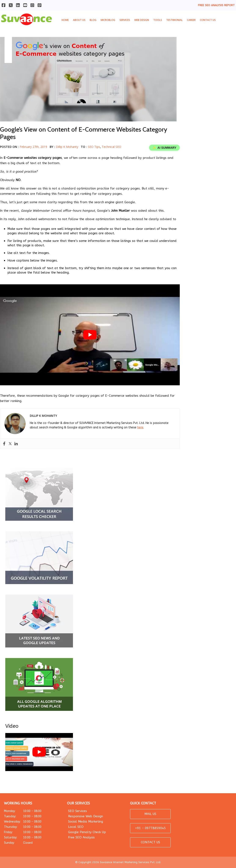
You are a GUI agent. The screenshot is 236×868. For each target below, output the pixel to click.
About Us (79, 20)
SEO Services (78, 811)
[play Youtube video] (90, 335)
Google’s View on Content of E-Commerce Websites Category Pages (84, 133)
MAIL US (150, 814)
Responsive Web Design (86, 816)
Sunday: (32, 843)
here (140, 427)
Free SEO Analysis (81, 837)
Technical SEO (111, 147)
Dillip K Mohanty (67, 147)
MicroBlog (108, 20)
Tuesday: (32, 816)
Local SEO (76, 827)
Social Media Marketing (86, 822)
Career (191, 20)
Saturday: (32, 837)
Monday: (32, 811)
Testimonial (174, 20)
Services (125, 20)
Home (65, 20)
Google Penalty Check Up (87, 832)
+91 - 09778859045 (150, 828)
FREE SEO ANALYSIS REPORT (216, 5)
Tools (158, 20)
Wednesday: (32, 822)
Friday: (32, 832)
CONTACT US (150, 842)
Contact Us (208, 20)
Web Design (142, 20)
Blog (93, 20)
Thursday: (32, 827)
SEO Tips (94, 147)
